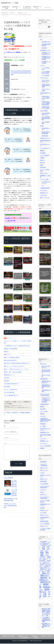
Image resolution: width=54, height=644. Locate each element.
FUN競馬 (42, 158)
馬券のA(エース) (44, 193)
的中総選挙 (43, 153)
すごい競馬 (43, 427)
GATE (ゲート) (44, 495)
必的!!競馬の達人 (44, 379)
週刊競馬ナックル (44, 441)
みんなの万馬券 (44, 111)
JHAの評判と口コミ (46, 42)
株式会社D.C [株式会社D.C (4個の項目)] (43, 557)
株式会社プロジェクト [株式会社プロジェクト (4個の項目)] (45, 568)
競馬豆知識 (34, 636)
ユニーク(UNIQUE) (45, 156)
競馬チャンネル (44, 174)
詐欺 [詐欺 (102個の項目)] (45, 594)
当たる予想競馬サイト (25, 638)
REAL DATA (43, 168)
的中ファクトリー (44, 471)
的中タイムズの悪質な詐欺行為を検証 (46, 372)
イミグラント (43, 490)
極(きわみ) (43, 163)
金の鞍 (42, 126)
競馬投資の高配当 (44, 522)
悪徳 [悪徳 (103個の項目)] (42, 553)
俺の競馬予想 (43, 462)
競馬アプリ (9, 413)
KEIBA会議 (43, 424)
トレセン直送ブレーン (45, 149)
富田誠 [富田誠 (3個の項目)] (42, 551)
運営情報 (36, 638)
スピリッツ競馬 (44, 412)
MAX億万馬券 (43, 482)
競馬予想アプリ (16, 413)
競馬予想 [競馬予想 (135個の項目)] (44, 578)
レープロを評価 (45, 76)
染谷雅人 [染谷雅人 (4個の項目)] (47, 555)
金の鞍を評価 (45, 136)
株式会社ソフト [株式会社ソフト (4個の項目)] (47, 567)
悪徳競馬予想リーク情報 (14, 3)
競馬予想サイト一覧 (17, 8)
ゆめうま (42, 493)
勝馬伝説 (42, 407)
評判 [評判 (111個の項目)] (45, 597)
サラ (43, 186)
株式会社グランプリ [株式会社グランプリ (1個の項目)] (46, 563)
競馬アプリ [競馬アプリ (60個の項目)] (46, 574)
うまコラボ (43, 417)
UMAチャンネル (44, 468)
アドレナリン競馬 (44, 180)
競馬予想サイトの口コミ (37, 8)
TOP (8, 13)
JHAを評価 (44, 48)
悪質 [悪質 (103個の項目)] (42, 555)
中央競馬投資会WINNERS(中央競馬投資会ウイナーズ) (45, 420)
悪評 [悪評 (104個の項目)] (47, 553)
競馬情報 (22, 413)
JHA (41, 40)
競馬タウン (43, 161)
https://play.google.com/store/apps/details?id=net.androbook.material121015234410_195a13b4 (21, 73)
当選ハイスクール (44, 516)
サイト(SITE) (43, 513)
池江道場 (42, 508)
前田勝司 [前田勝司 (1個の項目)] (44, 550)
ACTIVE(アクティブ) (45, 139)
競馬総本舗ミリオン (45, 433)
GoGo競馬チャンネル (45, 51)
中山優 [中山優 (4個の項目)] (43, 547)
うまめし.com (43, 196)
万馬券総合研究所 (44, 405)
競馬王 (42, 165)
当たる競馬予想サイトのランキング (27, 8)
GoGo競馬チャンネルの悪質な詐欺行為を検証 (46, 58)
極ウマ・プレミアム (45, 198)
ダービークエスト (44, 78)
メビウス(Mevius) (44, 484)
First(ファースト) (44, 527)
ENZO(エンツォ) (44, 511)
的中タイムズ (43, 364)
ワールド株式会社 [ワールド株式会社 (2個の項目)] (43, 546)
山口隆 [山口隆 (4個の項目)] (46, 551)
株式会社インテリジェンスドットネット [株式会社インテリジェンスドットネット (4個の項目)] (45, 562)
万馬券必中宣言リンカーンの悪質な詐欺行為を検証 (46, 104)
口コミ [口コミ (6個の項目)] (48, 550)
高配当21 (42, 449)
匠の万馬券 (43, 409)
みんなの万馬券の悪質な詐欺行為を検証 (46, 119)
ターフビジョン (44, 444)
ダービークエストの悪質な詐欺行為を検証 (46, 86)
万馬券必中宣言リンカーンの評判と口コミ (46, 99)
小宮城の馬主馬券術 (45, 188)
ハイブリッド (43, 439)
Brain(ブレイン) (44, 479)
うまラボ (42, 473)
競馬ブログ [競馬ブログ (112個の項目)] (45, 576)
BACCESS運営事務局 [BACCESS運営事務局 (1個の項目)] (44, 542)
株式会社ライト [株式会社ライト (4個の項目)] (44, 570)
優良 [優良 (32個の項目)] (44, 548)
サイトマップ (48, 8)
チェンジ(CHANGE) (45, 524)
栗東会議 (42, 151)
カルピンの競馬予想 (8, 478)
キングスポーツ (44, 191)
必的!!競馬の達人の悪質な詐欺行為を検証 (46, 387)
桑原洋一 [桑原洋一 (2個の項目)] (44, 572)
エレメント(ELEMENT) (46, 446)
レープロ (42, 66)
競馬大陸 (42, 414)
